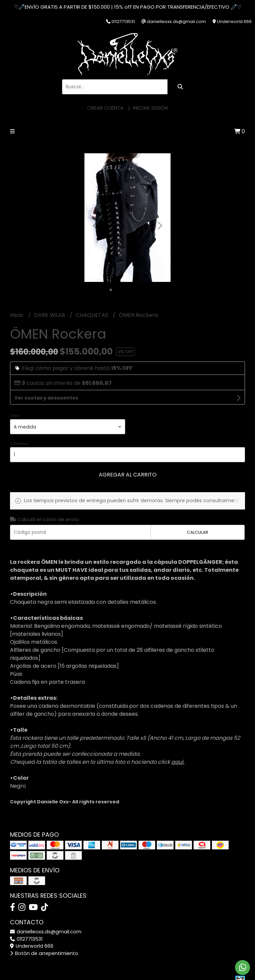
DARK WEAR (50, 315)
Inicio (17, 315)
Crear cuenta (105, 108)
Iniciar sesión (151, 108)
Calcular (198, 532)
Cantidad (19, 444)
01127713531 (26, 939)
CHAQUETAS (93, 315)
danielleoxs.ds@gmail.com (46, 932)
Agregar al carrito (128, 475)
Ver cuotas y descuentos (46, 398)
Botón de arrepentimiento (44, 953)
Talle (15, 416)
